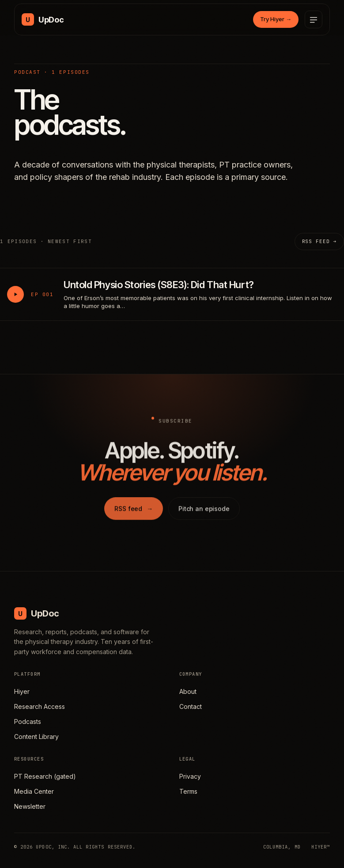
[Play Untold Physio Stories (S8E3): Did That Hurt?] (15, 294)
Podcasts (28, 721)
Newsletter (30, 806)
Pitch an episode (204, 512)
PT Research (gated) (45, 776)
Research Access (40, 706)
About (188, 691)
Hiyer (22, 691)
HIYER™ (321, 847)
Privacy (190, 776)
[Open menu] (314, 19)
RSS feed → (319, 241)
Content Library (36, 737)
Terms (188, 791)
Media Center (34, 791)
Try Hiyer (276, 19)
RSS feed (134, 512)
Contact (191, 706)
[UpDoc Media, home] (43, 19)
